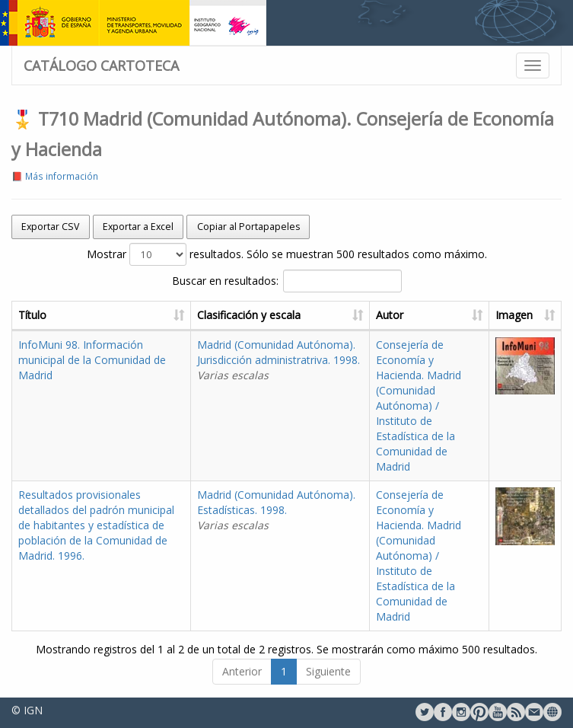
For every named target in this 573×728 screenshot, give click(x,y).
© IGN (27, 710)
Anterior (242, 671)
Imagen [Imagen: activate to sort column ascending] (514, 315)
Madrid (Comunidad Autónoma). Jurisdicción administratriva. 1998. (279, 360)
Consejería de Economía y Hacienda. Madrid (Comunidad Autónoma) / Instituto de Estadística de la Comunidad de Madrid (419, 406)
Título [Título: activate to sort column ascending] (32, 315)
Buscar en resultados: (287, 281)
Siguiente (328, 671)
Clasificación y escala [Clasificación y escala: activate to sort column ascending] (249, 315)
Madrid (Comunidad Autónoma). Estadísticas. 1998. (276, 510)
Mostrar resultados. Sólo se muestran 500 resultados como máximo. (287, 254)
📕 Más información (55, 176)
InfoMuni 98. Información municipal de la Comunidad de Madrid (92, 360)
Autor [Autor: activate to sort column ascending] (390, 315)
